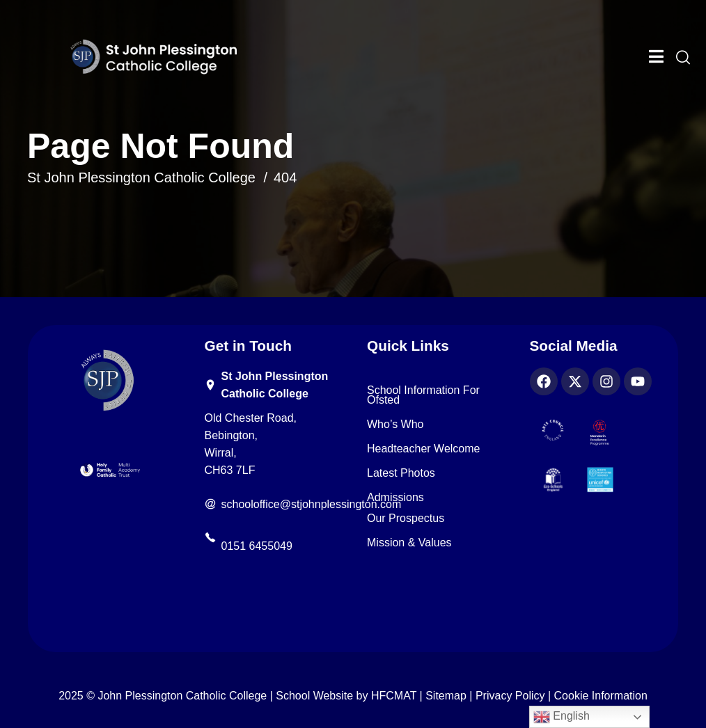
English (562, 717)
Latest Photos (401, 473)
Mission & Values (409, 543)
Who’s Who (395, 425)
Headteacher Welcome (423, 449)
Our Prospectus (406, 519)
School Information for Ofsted (423, 395)
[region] (181, 626)
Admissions (395, 498)
